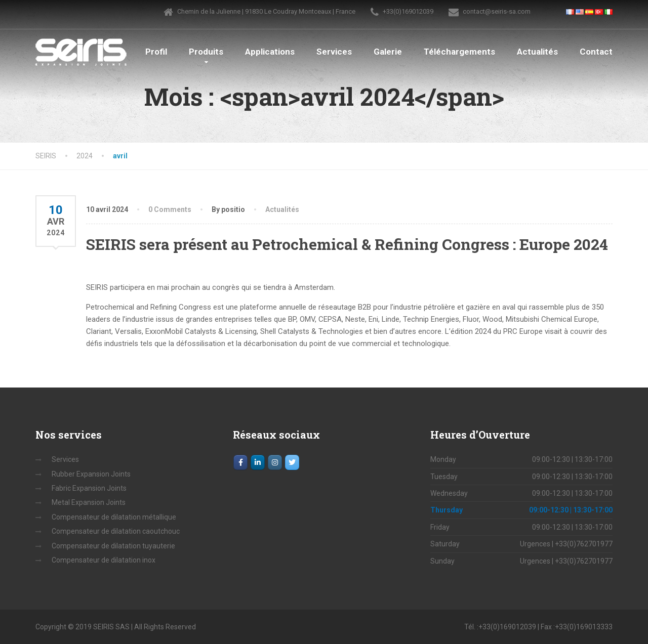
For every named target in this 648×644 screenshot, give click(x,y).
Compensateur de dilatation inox (104, 560)
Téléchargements (459, 52)
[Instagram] (275, 462)
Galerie (388, 52)
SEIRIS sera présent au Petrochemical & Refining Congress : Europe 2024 (347, 244)
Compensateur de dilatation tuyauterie (113, 546)
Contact (596, 52)
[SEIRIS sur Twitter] (292, 462)
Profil (156, 52)
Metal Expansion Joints (89, 502)
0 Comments (170, 209)
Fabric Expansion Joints (89, 488)
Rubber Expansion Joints (91, 474)
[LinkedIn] (258, 462)
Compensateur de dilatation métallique (114, 517)
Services (334, 52)
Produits (206, 52)
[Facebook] (240, 462)
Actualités (537, 52)
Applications (270, 52)
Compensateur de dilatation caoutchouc (116, 531)
